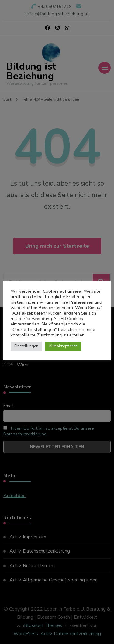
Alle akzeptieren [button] (63, 346)
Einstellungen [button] (26, 346)
